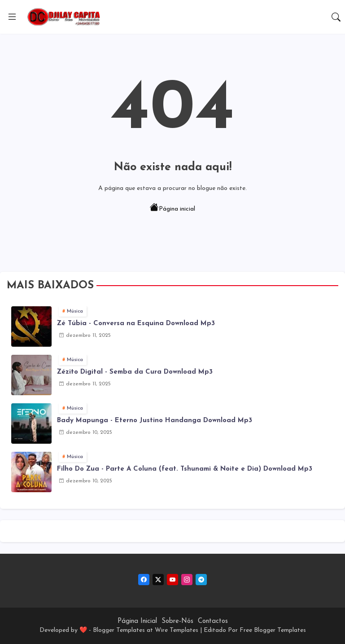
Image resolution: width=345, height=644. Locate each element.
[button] (336, 17)
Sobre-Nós (177, 621)
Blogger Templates (119, 630)
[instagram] (187, 580)
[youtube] (172, 580)
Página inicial (172, 208)
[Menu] (12, 17)
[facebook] (144, 580)
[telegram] (201, 580)
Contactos (213, 621)
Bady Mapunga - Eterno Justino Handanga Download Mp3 (155, 421)
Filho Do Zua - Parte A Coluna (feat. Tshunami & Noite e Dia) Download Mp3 (185, 469)
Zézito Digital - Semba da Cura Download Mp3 (135, 372)
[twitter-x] (158, 580)
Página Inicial (137, 621)
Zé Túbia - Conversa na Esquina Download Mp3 (136, 324)
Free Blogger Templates (273, 630)
